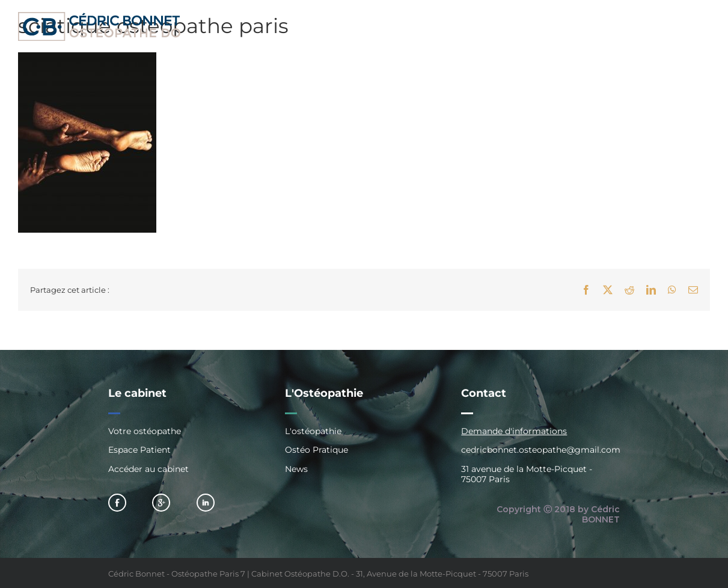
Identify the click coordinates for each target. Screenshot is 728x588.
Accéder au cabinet (148, 469)
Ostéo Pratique (317, 450)
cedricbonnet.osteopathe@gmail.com (541, 450)
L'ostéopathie (313, 431)
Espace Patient (139, 450)
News (296, 469)
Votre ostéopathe (145, 431)
